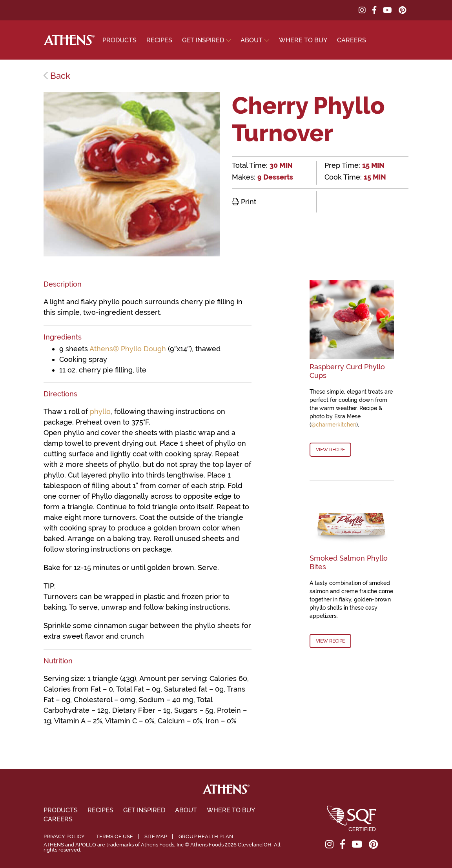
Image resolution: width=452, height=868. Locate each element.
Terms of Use (115, 836)
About (252, 40)
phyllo (100, 411)
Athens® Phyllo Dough (128, 349)
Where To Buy (303, 40)
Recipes (159, 40)
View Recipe (330, 450)
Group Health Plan (206, 836)
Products (119, 40)
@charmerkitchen (334, 425)
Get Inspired (203, 40)
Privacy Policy (64, 836)
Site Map (156, 836)
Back (57, 76)
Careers (352, 40)
